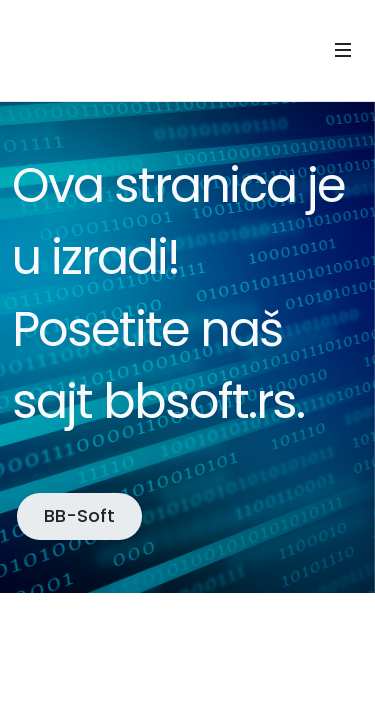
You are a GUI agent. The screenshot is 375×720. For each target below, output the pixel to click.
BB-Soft (79, 515)
